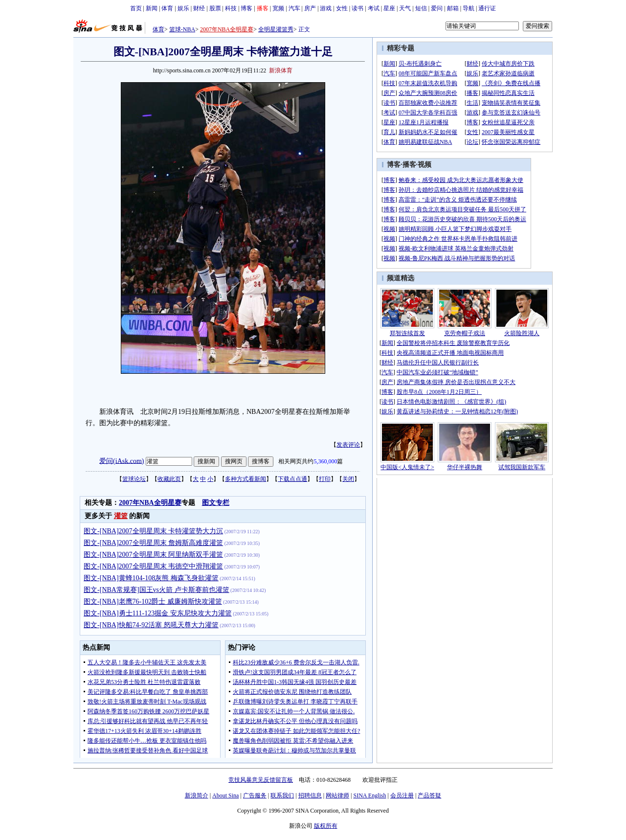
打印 (325, 479)
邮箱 (453, 8)
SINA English (369, 795)
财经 (199, 8)
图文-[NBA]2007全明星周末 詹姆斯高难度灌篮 (153, 543)
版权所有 (326, 826)
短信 (421, 8)
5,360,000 (325, 461)
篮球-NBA (182, 29)
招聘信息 (310, 795)
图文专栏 (216, 503)
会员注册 (402, 795)
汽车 (294, 8)
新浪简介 (197, 795)
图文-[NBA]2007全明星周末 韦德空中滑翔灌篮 (153, 566)
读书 (358, 8)
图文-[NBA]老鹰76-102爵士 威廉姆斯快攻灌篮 (153, 602)
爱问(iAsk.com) (122, 461)
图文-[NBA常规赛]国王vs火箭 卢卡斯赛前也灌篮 (156, 590)
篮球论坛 (134, 479)
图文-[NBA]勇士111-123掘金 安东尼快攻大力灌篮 (158, 613)
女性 (342, 8)
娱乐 (183, 8)
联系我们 (282, 795)
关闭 (348, 479)
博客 (246, 8)
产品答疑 (429, 795)
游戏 (326, 8)
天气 (405, 8)
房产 (310, 8)
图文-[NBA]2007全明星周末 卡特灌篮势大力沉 (153, 531)
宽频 (278, 8)
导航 (469, 8)
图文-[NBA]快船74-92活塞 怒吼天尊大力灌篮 (151, 625)
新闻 (152, 8)
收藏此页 (169, 479)
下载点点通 (292, 479)
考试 (374, 8)
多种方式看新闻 (246, 479)
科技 (231, 8)
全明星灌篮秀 (276, 29)
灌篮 (121, 516)
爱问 (437, 8)
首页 (136, 8)
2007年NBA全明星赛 (227, 29)
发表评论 (348, 445)
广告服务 (255, 795)
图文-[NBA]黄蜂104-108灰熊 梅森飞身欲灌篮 (151, 578)
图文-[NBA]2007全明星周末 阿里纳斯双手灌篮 (153, 555)
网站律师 (337, 795)
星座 (389, 8)
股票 (215, 8)
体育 (167, 8)
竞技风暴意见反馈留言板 (261, 780)
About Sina (225, 795)
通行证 (487, 8)
